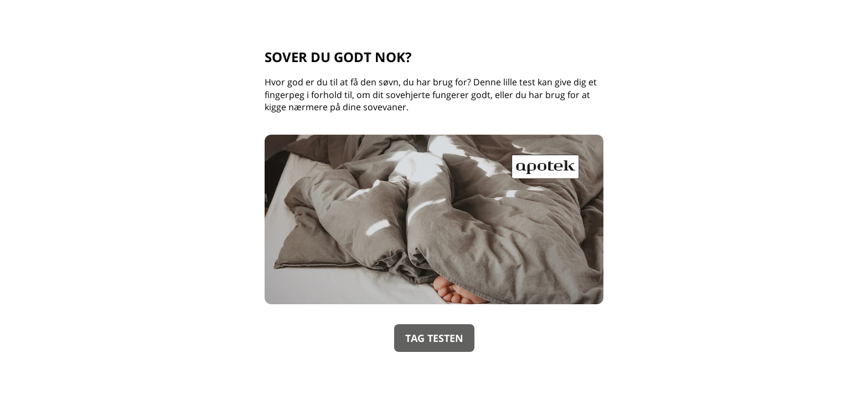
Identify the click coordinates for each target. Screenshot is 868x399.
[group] (434, 199)
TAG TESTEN (434, 338)
